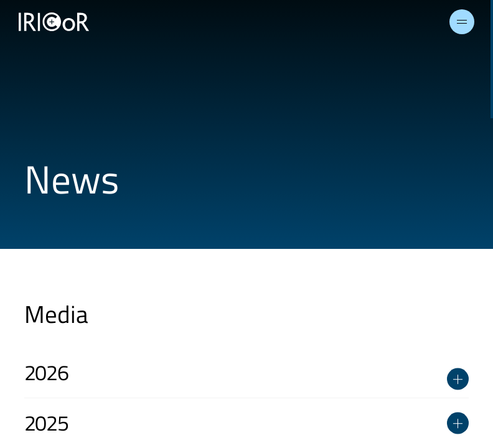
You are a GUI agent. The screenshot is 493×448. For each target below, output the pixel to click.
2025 (247, 422)
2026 (247, 377)
